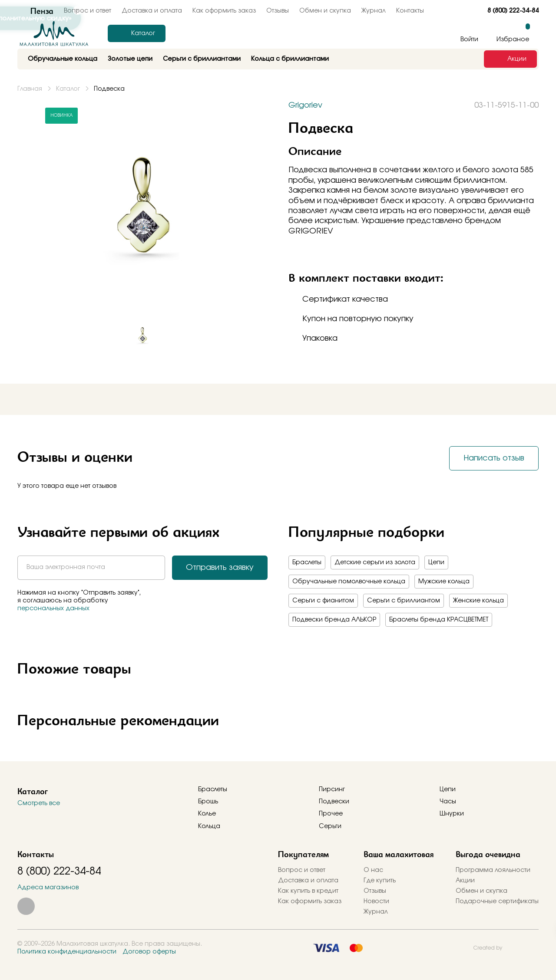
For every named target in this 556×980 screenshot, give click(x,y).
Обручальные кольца (63, 59)
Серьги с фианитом (323, 601)
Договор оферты (149, 952)
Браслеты (307, 562)
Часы (448, 802)
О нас (373, 870)
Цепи (436, 562)
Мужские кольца (444, 582)
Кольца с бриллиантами (290, 59)
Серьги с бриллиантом (404, 601)
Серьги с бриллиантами (202, 59)
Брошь (208, 802)
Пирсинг (332, 789)
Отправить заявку (220, 568)
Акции (465, 881)
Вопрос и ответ (302, 870)
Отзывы (278, 11)
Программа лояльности (493, 870)
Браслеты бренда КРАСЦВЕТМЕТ (439, 620)
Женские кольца (478, 601)
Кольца (209, 826)
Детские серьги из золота (375, 562)
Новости (376, 901)
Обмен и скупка (325, 11)
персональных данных (53, 608)
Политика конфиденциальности (67, 952)
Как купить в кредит (308, 891)
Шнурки (452, 814)
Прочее (331, 814)
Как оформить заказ (224, 11)
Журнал (374, 11)
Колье (207, 814)
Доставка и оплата (308, 881)
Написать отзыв (494, 458)
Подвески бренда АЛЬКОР (334, 620)
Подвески (334, 802)
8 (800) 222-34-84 (513, 11)
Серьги (330, 826)
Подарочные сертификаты (497, 901)
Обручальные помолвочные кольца (349, 582)
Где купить (380, 881)
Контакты (410, 11)
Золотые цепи (130, 59)
